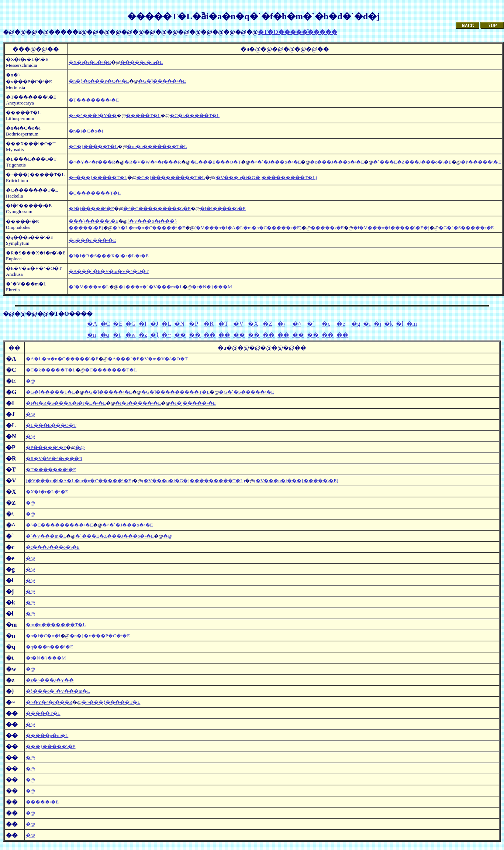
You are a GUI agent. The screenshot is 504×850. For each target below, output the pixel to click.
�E (118, 324)
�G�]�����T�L (93, 146)
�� (180, 335)
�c (326, 324)
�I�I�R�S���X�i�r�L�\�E (109, 256)
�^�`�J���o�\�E (276, 162)
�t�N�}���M (212, 287)
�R (209, 324)
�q (105, 335)
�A (92, 324)
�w (131, 335)
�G (131, 324)
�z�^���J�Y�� (93, 115)
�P (194, 324)
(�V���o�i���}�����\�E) (296, 481)
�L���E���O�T (216, 162)
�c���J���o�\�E (337, 162)
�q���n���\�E (92, 240)
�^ (297, 324)
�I (143, 324)
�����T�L (143, 115)
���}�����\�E (94, 221)
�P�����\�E (481, 162)
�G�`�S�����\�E (466, 228)
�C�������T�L (95, 193)
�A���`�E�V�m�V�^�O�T (109, 271)
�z (143, 335)
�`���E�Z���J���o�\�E (412, 162)
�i (367, 324)
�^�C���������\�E (157, 208)
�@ (30, 381)
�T (223, 324)
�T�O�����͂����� (298, 32)
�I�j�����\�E (92, 208)
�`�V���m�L (89, 287)
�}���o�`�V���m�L (151, 287)
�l (400, 324)
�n (92, 335)
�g (356, 324)
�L (166, 324)
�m (412, 324)
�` (311, 324)
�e (341, 324)
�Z (267, 324)
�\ (281, 324)
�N (179, 324)
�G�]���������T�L (171, 177)
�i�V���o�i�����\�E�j (391, 228)
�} (155, 335)
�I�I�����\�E (223, 208)
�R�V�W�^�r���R (153, 162)
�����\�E (327, 228)
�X (253, 324)
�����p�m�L (142, 62)
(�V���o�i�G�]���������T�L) (266, 177)
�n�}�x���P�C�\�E (99, 81)
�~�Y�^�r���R (92, 162)
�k (389, 324)
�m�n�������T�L (157, 146)
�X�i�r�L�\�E (90, 62)
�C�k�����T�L (195, 115)
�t (117, 335)
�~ (166, 335)
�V (238, 324)
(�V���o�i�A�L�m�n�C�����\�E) (248, 228)
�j (377, 324)
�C (105, 324)
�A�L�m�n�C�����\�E (149, 228)
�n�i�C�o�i (86, 131)
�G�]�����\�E (162, 81)
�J (154, 324)
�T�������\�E (94, 100)
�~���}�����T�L (98, 177)
